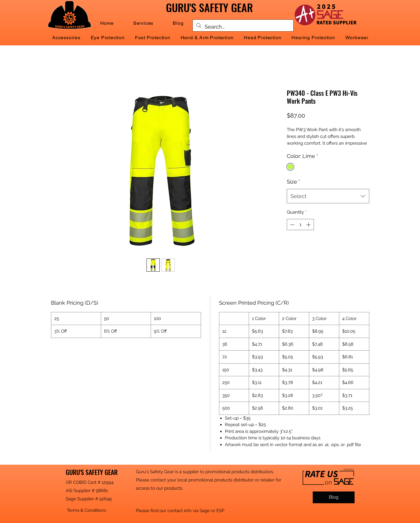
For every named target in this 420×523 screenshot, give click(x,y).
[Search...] (243, 27)
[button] (143, 23)
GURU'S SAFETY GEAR (92, 472)
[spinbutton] (300, 225)
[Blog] (334, 497)
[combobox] (328, 196)
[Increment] (309, 225)
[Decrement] (292, 225)
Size (293, 182)
